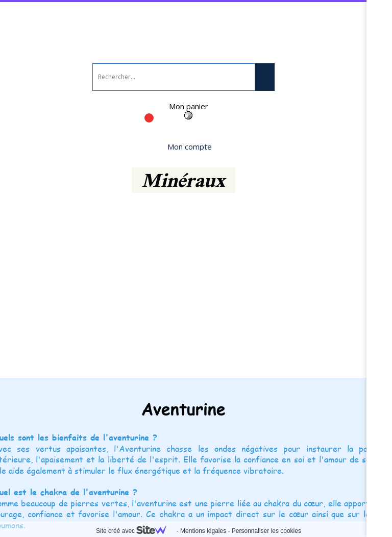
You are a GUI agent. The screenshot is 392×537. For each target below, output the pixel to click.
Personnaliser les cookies (266, 531)
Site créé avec (135, 531)
